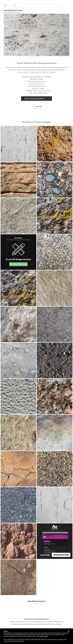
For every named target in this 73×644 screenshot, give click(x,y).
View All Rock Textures (36, 601)
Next (71, 31)
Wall (41, 109)
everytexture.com (13, 11)
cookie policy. (44, 636)
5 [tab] (43, 58)
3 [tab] (36, 58)
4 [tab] (40, 58)
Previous (2, 31)
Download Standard (34, 99)
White (35, 109)
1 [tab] (30, 58)
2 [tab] (33, 58)
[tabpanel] (37, 31)
